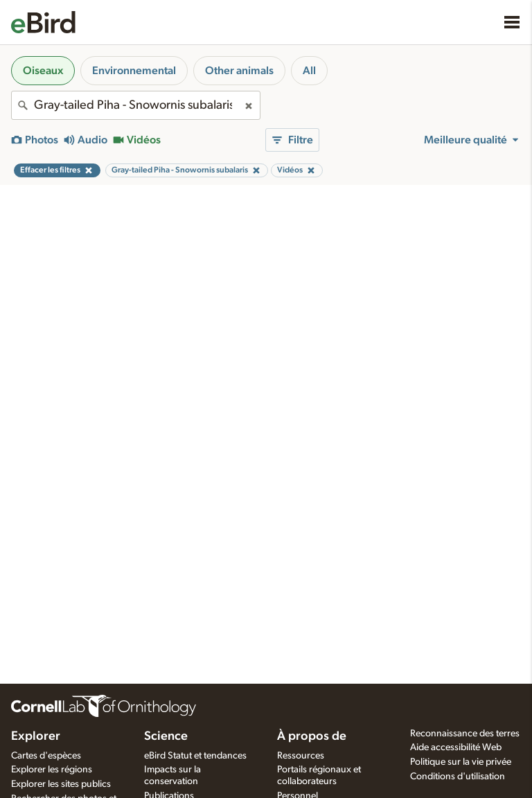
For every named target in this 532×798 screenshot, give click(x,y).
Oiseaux (43, 71)
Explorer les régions (52, 770)
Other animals (239, 71)
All (309, 71)
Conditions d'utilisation (458, 777)
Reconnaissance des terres (465, 734)
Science (166, 736)
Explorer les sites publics (61, 784)
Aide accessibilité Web (456, 747)
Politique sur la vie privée (461, 762)
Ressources (301, 756)
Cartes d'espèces (46, 756)
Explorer (36, 736)
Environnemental (134, 71)
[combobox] (136, 105)
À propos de (312, 736)
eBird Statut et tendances (195, 756)
